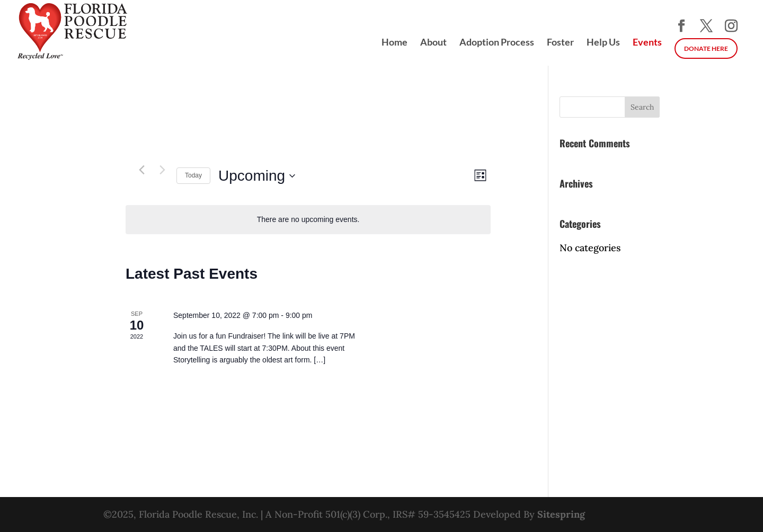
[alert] (308, 220)
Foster (560, 43)
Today (193, 175)
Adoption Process (497, 43)
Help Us (603, 43)
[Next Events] (162, 170)
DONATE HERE (706, 48)
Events (647, 43)
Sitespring (561, 514)
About (433, 43)
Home (394, 43)
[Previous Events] (141, 170)
